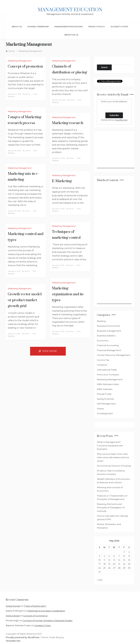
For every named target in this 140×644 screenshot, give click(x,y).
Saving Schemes (105, 399)
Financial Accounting (108, 345)
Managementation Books (69, 27)
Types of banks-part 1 (35, 606)
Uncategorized (105, 413)
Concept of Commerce (35, 616)
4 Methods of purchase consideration (46, 611)
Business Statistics (106, 336)
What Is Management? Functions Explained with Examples (110, 446)
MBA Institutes (105, 389)
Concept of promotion (25, 66)
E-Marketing (62, 181)
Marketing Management (20, 61)
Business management (109, 331)
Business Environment (108, 326)
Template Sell (13, 641)
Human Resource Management (114, 355)
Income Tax (103, 360)
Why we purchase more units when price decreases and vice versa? (113, 457)
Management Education (70, 10)
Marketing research (68, 123)
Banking (101, 321)
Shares (100, 409)
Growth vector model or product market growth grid (25, 300)
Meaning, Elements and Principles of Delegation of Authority (111, 508)
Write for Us (71, 35)
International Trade (107, 370)
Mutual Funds (104, 394)
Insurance (102, 365)
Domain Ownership (38, 27)
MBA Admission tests (108, 384)
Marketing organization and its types (68, 294)
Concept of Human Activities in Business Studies (47, 621)
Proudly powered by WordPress (23, 637)
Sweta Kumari (13, 606)
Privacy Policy (97, 27)
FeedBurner (121, 120)
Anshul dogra (13, 616)
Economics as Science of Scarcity (114, 466)
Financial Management (109, 350)
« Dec (100, 580)
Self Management (106, 404)
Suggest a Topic (119, 27)
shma (28, 94)
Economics (103, 341)
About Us (17, 27)
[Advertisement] (117, 151)
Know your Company (108, 375)
